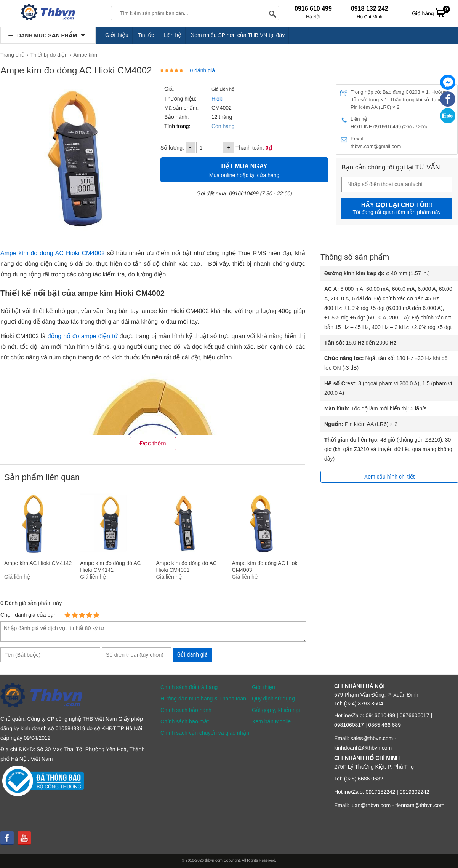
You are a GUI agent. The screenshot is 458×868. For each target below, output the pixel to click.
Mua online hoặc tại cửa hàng (244, 170)
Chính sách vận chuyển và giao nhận (205, 733)
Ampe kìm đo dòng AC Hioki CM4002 (53, 253)
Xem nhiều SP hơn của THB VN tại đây (238, 35)
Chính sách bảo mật (185, 721)
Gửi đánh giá (192, 655)
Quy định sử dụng (273, 699)
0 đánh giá (203, 70)
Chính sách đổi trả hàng (189, 687)
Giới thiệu (117, 35)
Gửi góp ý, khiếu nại (276, 710)
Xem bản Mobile (271, 721)
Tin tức (146, 35)
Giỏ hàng (431, 13)
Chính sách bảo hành (186, 710)
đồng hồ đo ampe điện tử (83, 336)
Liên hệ (172, 35)
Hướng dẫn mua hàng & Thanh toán (203, 699)
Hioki (217, 99)
